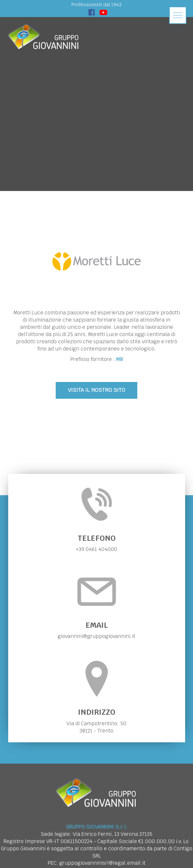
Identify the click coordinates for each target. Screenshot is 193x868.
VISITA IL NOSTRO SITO (96, 390)
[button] (178, 15)
